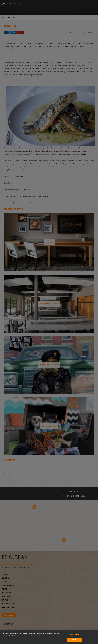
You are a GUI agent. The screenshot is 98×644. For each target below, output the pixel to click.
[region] (49, 637)
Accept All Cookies (74, 640)
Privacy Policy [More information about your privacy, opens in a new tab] (45, 635)
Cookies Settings (74, 635)
